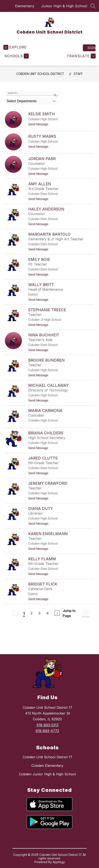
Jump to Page (69, 613)
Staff (78, 74)
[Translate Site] (81, 56)
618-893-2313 (47, 725)
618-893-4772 (47, 731)
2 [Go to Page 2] (32, 613)
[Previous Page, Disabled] (15, 613)
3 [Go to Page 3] (39, 613)
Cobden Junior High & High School (47, 774)
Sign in (91, 48)
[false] (33, 93)
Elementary (25, 6)
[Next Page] (57, 613)
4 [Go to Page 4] (47, 613)
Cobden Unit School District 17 (47, 757)
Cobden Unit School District (40, 74)
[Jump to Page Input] (86, 613)
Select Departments (22, 101)
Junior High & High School (64, 6)
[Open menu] (15, 47)
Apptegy (59, 862)
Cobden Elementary (47, 766)
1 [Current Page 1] (24, 613)
